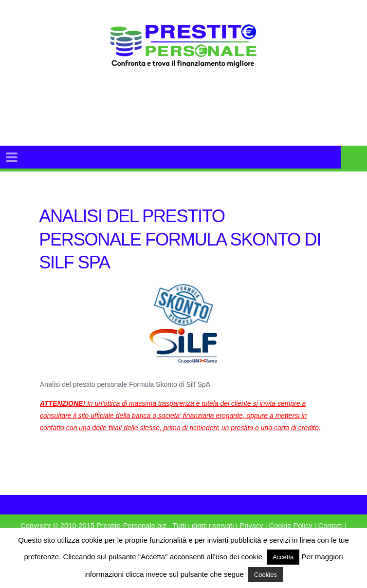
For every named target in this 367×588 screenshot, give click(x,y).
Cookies (266, 575)
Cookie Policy (291, 526)
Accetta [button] (283, 557)
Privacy (251, 526)
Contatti (331, 526)
